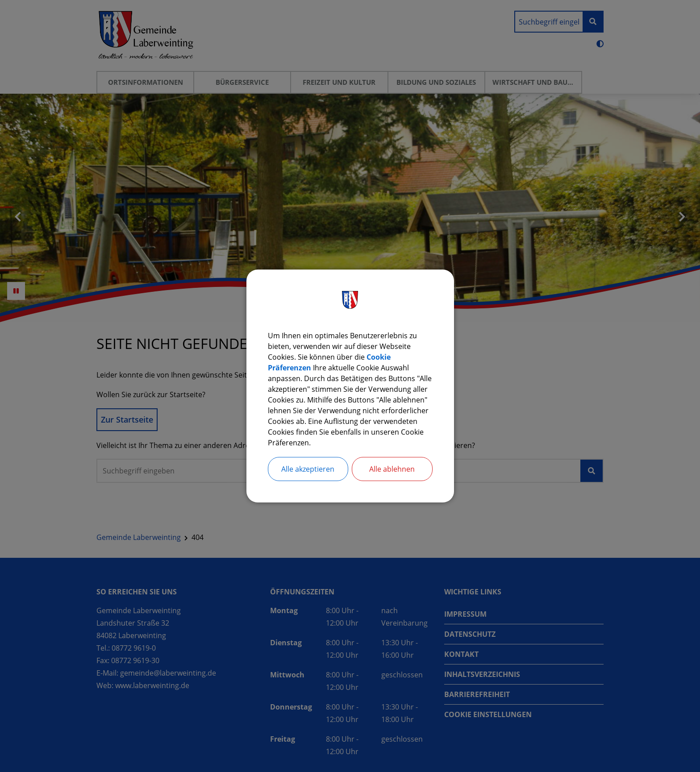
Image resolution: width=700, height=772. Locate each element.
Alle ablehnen (392, 469)
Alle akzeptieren (308, 469)
